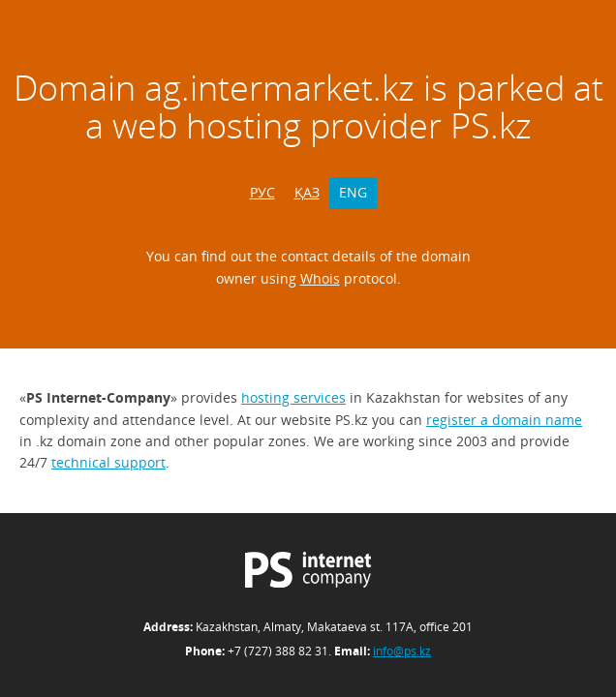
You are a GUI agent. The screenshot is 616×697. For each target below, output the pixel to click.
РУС (262, 192)
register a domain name (504, 420)
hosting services (293, 397)
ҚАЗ (307, 192)
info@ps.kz (402, 651)
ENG (353, 192)
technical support (108, 462)
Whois (320, 278)
